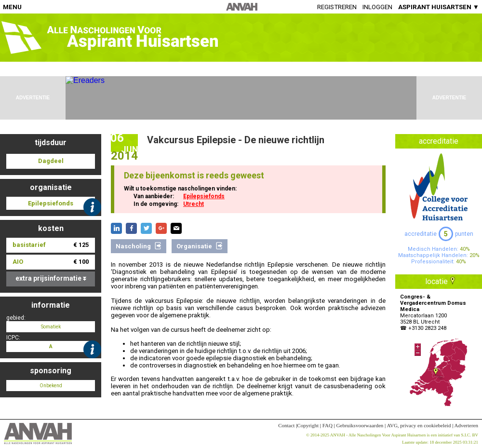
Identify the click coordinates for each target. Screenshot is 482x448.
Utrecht (194, 204)
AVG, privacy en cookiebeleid (419, 425)
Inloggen (377, 7)
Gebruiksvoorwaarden (360, 425)
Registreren (337, 7)
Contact (286, 425)
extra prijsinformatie (51, 278)
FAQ (328, 425)
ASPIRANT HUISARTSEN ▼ (439, 7)
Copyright (308, 425)
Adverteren (466, 425)
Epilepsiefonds (204, 196)
